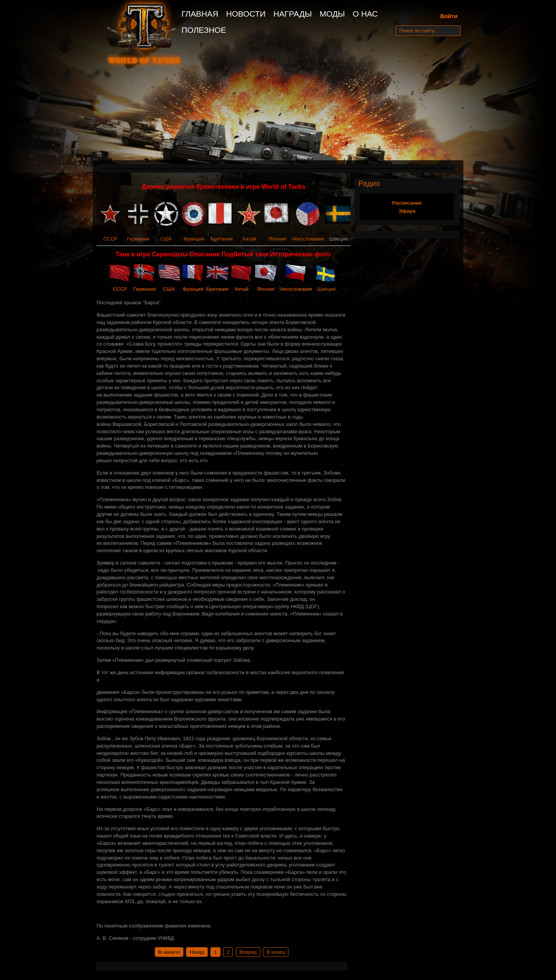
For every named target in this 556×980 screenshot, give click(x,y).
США (166, 239)
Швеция (327, 289)
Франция (194, 239)
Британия (222, 239)
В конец (275, 952)
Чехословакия (308, 239)
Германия (138, 239)
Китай (249, 239)
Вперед (248, 952)
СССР (111, 239)
